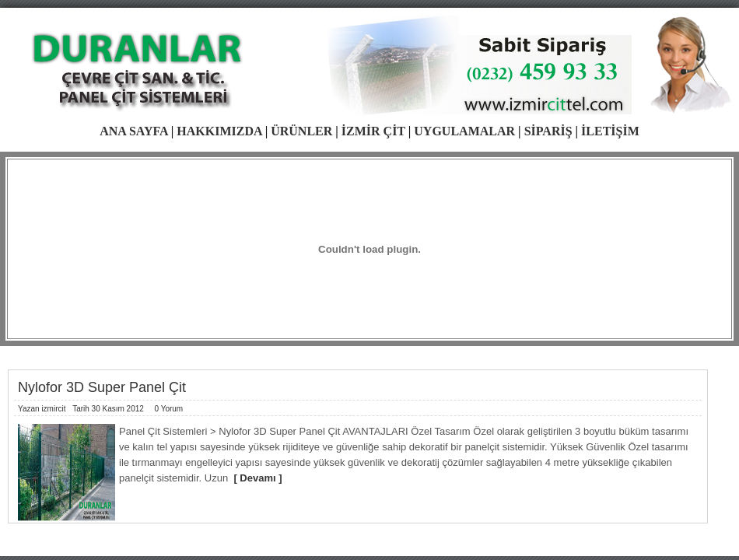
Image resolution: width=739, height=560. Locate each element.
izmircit (53, 409)
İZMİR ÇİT (373, 131)
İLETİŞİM (610, 131)
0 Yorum (168, 409)
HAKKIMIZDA (219, 131)
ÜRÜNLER (301, 131)
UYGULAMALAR (464, 131)
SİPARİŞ (548, 131)
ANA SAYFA (134, 131)
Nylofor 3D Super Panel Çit (102, 387)
